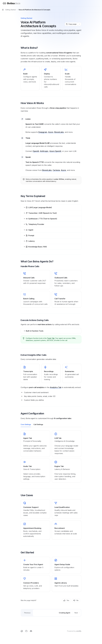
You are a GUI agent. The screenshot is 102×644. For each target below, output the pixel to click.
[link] (35, 280)
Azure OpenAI (55, 151)
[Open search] (95, 3)
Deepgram (43, 132)
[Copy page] (71, 24)
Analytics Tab (56, 387)
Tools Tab (51, 338)
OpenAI (36, 151)
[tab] (26, 424)
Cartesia (56, 170)
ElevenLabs (59, 132)
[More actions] (99, 3)
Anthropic (44, 151)
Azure (51, 132)
